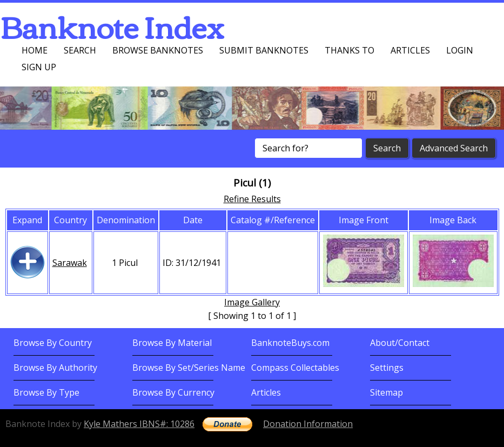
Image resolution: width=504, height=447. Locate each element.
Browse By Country (53, 343)
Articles (410, 50)
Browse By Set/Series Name (189, 368)
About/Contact (400, 343)
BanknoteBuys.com (290, 343)
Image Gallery (252, 302)
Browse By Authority (55, 368)
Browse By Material (172, 343)
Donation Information (308, 424)
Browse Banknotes (158, 50)
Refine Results (252, 199)
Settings (387, 368)
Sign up (39, 67)
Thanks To (350, 50)
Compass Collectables (295, 368)
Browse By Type (46, 392)
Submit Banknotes (264, 50)
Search (80, 50)
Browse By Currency (173, 392)
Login (460, 50)
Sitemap (387, 392)
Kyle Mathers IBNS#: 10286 (139, 424)
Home (35, 50)
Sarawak (70, 263)
